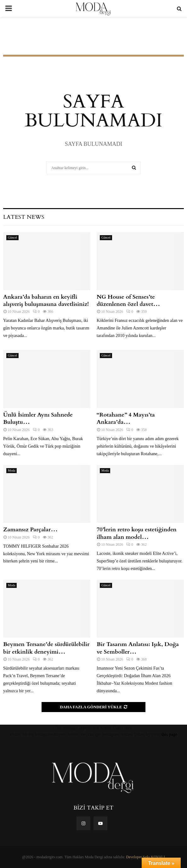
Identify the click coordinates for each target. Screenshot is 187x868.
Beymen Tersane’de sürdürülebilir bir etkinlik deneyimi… (46, 648)
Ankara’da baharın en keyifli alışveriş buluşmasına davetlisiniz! (47, 301)
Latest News (24, 217)
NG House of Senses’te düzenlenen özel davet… (128, 301)
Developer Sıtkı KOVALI (146, 857)
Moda (11, 470)
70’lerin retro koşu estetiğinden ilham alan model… (137, 533)
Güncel (12, 238)
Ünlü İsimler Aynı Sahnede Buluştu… (38, 418)
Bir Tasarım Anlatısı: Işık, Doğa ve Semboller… (138, 648)
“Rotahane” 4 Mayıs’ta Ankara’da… (126, 418)
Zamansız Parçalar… (30, 530)
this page (169, 735)
